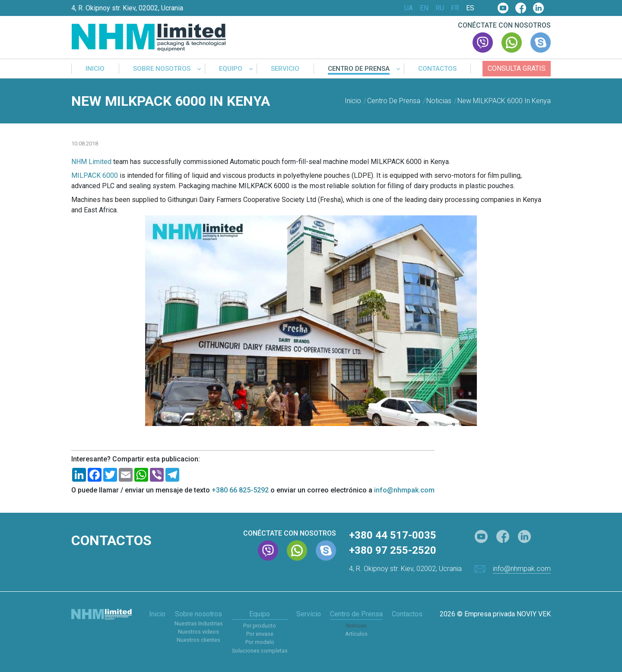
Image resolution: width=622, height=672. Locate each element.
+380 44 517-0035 (393, 535)
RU (440, 8)
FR (455, 8)
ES (470, 8)
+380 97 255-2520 (393, 550)
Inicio (95, 69)
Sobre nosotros (162, 69)
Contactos (437, 69)
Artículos (356, 634)
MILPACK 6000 (95, 175)
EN (424, 8)
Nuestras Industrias (199, 623)
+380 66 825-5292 (240, 490)
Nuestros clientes (198, 640)
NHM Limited (91, 162)
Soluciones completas (260, 651)
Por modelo (260, 642)
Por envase (260, 634)
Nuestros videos (198, 632)
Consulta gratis (517, 68)
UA (409, 8)
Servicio (285, 69)
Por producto (260, 626)
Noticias (356, 626)
